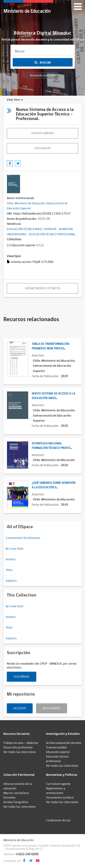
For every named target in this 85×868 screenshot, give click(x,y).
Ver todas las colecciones (20, 752)
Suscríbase (22, 677)
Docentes (10, 798)
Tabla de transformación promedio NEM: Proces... (50, 346)
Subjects (11, 581)
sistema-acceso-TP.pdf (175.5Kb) (30, 262)
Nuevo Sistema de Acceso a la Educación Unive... (53, 396)
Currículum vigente (58, 784)
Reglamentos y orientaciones (56, 791)
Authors (11, 559)
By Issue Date (15, 549)
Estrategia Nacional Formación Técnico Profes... (52, 446)
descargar (43, 148)
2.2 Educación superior (21, 245)
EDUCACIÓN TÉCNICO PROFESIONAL (52, 234)
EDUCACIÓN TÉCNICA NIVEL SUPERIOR (32, 229)
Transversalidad (56, 748)
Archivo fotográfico (16, 802)
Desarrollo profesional (18, 748)
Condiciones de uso (58, 820)
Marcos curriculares (16, 793)
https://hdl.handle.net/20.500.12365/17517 (42, 214)
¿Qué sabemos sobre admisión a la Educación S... (53, 485)
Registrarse (52, 708)
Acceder (20, 708)
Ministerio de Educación (27, 11)
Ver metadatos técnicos (43, 288)
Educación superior (58, 752)
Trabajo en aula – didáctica (21, 743)
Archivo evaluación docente (64, 743)
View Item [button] (15, 100)
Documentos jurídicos (60, 798)
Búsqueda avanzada (43, 75)
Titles (9, 570)
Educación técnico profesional (57, 759)
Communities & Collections (23, 538)
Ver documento (43, 133)
